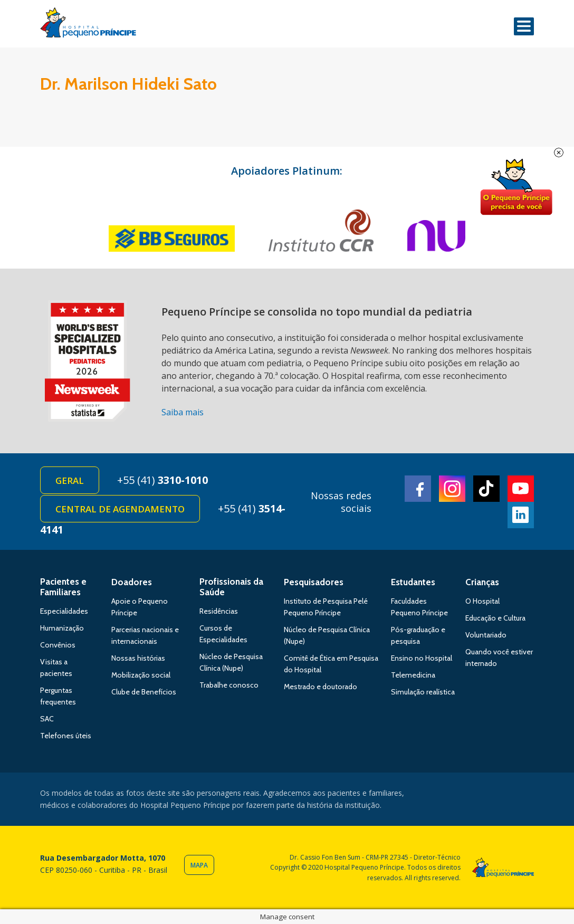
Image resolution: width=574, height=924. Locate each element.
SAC (47, 719)
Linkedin (521, 515)
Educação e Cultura (495, 618)
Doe (516, 187)
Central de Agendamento (120, 509)
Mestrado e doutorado (321, 687)
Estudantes (413, 582)
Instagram (452, 489)
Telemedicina (413, 675)
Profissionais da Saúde (231, 587)
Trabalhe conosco (229, 685)
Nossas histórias (138, 658)
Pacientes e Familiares (63, 587)
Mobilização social (141, 675)
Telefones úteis (66, 736)
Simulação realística (423, 692)
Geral (70, 480)
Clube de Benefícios (144, 692)
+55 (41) (162, 480)
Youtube (521, 489)
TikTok (486, 489)
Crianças (482, 582)
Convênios (58, 645)
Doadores (132, 582)
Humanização (62, 628)
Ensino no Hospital (422, 658)
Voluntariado (486, 635)
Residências (219, 611)
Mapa (199, 865)
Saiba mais (183, 412)
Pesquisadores (314, 582)
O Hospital (482, 601)
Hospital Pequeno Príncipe (88, 25)
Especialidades (64, 611)
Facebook (418, 489)
